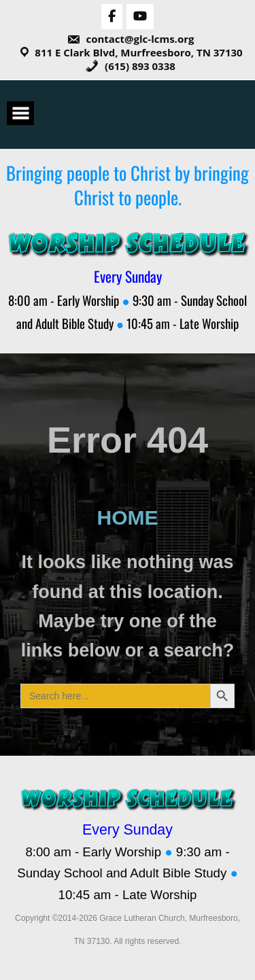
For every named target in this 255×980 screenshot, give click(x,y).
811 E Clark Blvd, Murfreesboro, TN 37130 (138, 52)
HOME (128, 518)
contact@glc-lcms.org (131, 39)
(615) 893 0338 (130, 66)
